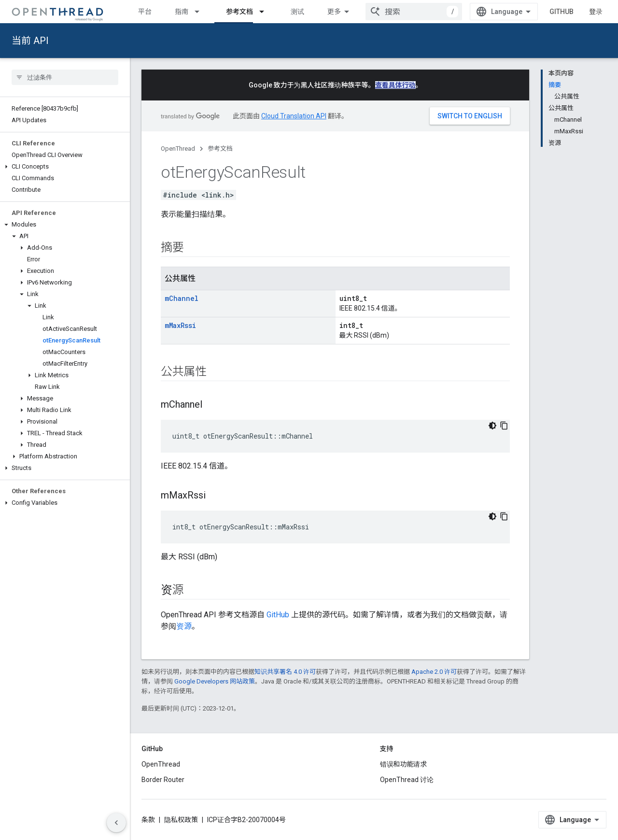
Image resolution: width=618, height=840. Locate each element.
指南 (182, 12)
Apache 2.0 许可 (434, 672)
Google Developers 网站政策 (215, 681)
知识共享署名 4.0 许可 (285, 672)
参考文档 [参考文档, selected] (239, 12)
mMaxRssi (180, 325)
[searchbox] (65, 77)
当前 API (30, 41)
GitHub (562, 12)
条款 (148, 820)
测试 (297, 12)
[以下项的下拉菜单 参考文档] (266, 12)
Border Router (163, 780)
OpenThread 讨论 (407, 780)
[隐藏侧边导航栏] (116, 823)
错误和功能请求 (404, 764)
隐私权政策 (181, 820)
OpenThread (178, 149)
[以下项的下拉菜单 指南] (201, 12)
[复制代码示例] (504, 426)
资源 (184, 626)
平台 (145, 12)
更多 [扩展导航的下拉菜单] (334, 12)
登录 (596, 12)
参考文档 (220, 149)
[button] (65, 167)
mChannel (182, 298)
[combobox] (414, 12)
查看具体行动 (395, 85)
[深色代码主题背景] (492, 426)
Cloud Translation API (294, 116)
